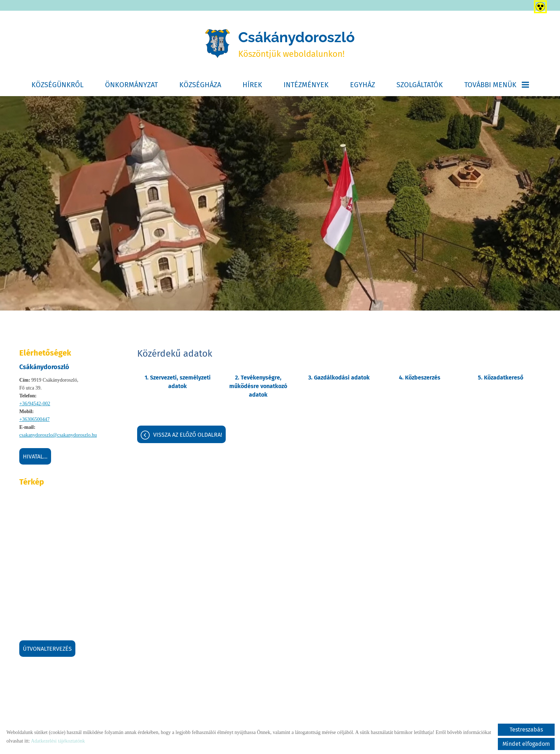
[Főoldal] (217, 44)
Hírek (252, 85)
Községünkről (57, 85)
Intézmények (306, 85)
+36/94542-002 (35, 404)
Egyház (362, 85)
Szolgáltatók (420, 85)
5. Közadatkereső (501, 378)
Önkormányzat (131, 85)
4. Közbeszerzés (420, 378)
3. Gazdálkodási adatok (339, 378)
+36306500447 (34, 419)
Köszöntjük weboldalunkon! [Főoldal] (296, 44)
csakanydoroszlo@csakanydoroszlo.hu (58, 435)
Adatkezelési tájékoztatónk (58, 741)
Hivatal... (35, 457)
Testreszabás (526, 730)
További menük (497, 85)
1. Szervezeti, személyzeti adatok (178, 382)
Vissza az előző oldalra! (188, 435)
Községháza (200, 85)
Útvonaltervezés (47, 649)
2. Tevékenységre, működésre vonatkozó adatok (258, 386)
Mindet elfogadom (526, 744)
